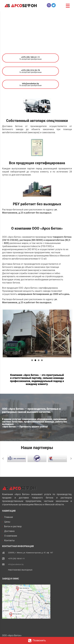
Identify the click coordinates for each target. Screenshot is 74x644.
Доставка (9, 531)
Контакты (9, 540)
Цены (7, 522)
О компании (11, 536)
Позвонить (37, 641)
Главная (9, 517)
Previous (7, 334)
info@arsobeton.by (16, 564)
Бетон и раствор (13, 526)
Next (67, 334)
